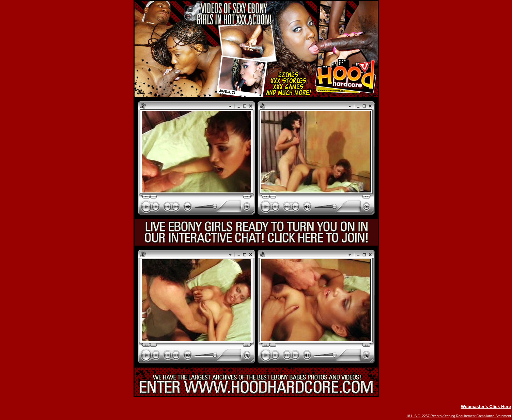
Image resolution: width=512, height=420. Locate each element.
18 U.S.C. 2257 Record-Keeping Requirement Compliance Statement (459, 416)
